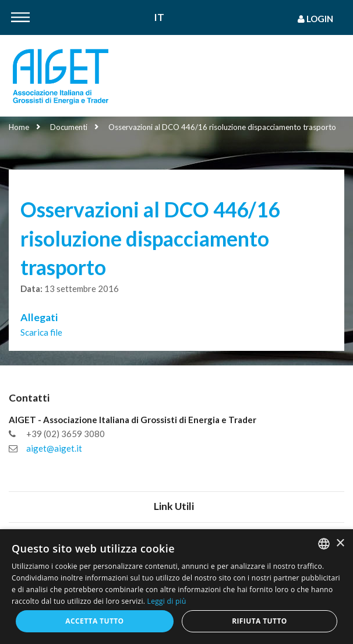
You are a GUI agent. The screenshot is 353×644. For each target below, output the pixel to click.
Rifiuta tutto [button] (260, 621)
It (159, 18)
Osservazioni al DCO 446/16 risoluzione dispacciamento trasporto (222, 127)
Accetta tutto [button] (94, 621)
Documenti (69, 127)
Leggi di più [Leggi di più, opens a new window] (167, 601)
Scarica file (41, 332)
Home (19, 127)
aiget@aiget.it (54, 448)
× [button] (340, 543)
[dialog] (176, 587)
